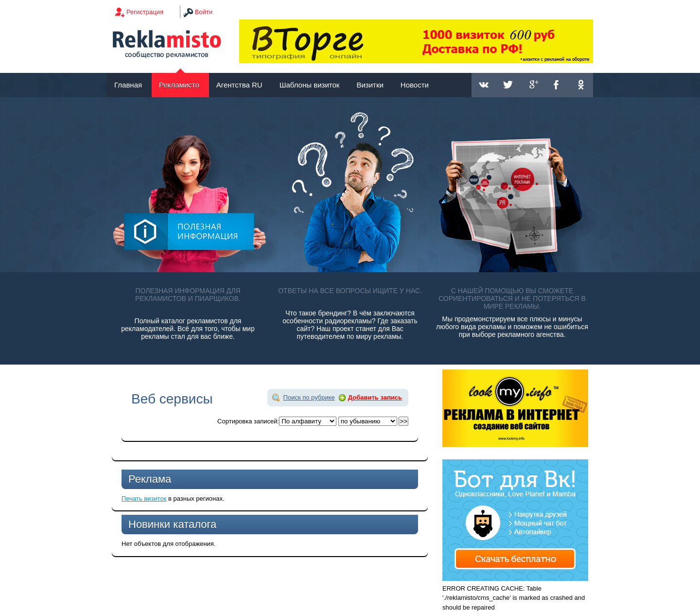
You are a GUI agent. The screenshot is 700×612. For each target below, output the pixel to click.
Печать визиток (144, 498)
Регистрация (145, 12)
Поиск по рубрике (309, 397)
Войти (204, 12)
